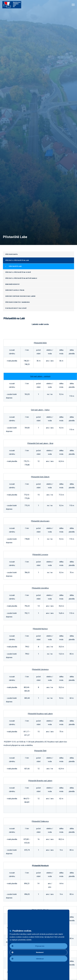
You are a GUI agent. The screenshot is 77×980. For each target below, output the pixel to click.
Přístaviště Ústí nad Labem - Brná (40, 443)
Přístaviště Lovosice (40, 555)
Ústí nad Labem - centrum (40, 376)
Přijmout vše (28, 946)
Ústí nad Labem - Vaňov (40, 410)
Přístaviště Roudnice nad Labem (40, 714)
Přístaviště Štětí (40, 751)
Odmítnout (28, 959)
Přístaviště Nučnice (40, 629)
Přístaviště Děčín (40, 343)
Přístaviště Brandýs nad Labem (40, 781)
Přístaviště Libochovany (40, 521)
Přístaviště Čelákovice (40, 821)
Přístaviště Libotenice (40, 669)
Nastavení (28, 952)
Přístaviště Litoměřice (40, 588)
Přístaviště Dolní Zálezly (40, 477)
